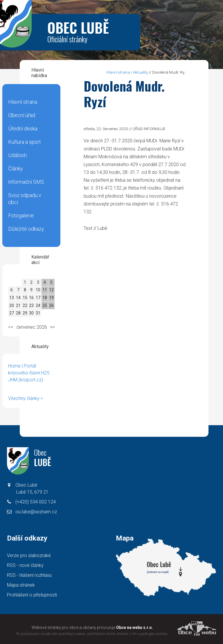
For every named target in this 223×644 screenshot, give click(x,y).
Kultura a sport (25, 142)
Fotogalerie (21, 215)
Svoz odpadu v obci (25, 199)
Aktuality (140, 72)
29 (25, 313)
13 (12, 298)
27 (12, 313)
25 (45, 305)
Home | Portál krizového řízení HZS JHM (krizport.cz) (29, 373)
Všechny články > (26, 398)
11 (45, 290)
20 (12, 305)
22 (25, 305)
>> (52, 327)
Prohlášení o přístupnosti (32, 595)
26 (51, 305)
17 (38, 298)
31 (38, 313)
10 (38, 290)
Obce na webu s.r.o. (135, 627)
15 (25, 298)
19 (51, 298)
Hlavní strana (23, 102)
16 (31, 298)
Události (17, 155)
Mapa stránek (21, 585)
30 (31, 313)
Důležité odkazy (26, 229)
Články (16, 169)
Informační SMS (26, 182)
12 (51, 290)
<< (11, 327)
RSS (25, 565)
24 (38, 305)
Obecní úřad (22, 115)
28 (18, 313)
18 (45, 298)
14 (18, 298)
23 (31, 305)
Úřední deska (23, 129)
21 (18, 305)
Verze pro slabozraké (29, 555)
